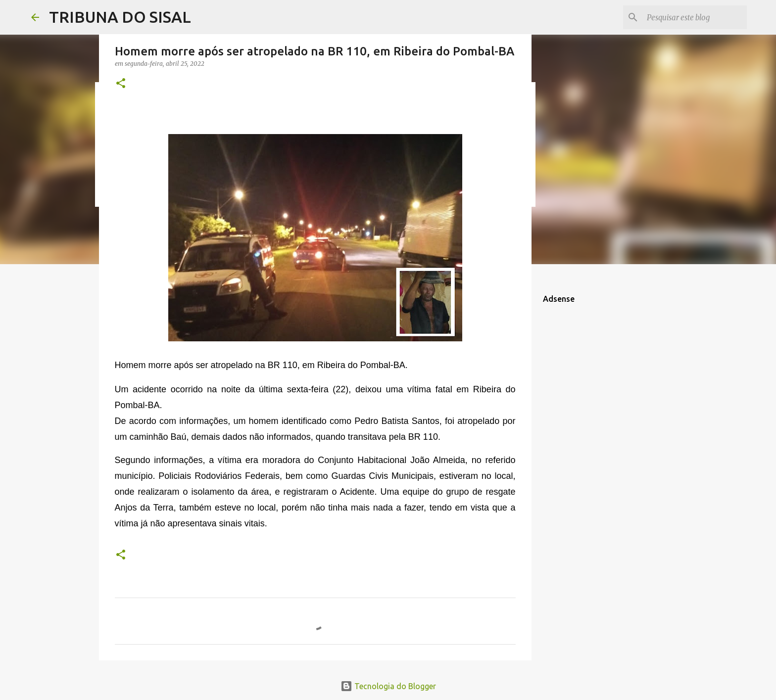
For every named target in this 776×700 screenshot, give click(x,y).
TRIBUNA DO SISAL (120, 17)
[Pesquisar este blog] (695, 17)
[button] (121, 84)
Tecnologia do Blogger (388, 686)
